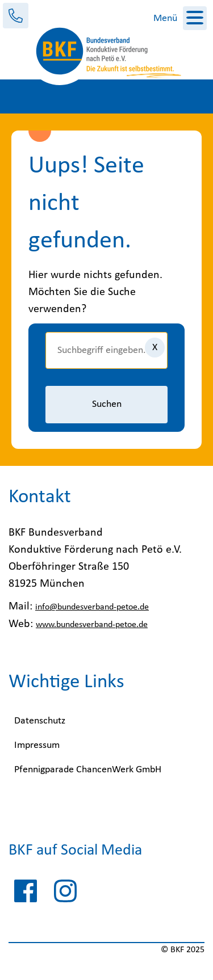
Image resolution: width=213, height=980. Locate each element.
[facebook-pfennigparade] (26, 894)
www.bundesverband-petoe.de (92, 625)
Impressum (37, 745)
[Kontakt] (16, 16)
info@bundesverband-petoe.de (92, 607)
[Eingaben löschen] (155, 348)
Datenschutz (40, 721)
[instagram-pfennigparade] (65, 894)
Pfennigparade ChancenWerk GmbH (88, 770)
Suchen (107, 404)
